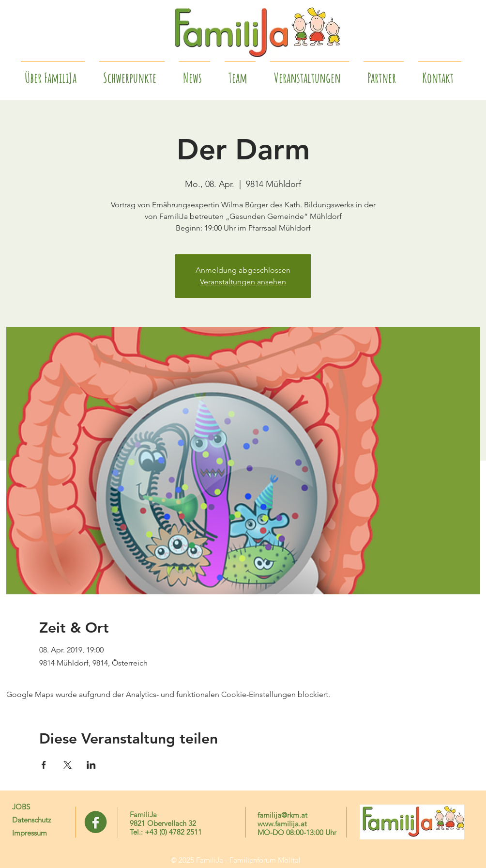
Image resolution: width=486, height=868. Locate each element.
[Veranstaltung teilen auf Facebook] (44, 765)
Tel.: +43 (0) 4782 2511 (166, 832)
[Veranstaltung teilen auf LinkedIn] (91, 765)
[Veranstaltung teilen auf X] (68, 765)
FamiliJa (143, 814)
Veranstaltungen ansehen (243, 282)
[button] (384, 74)
